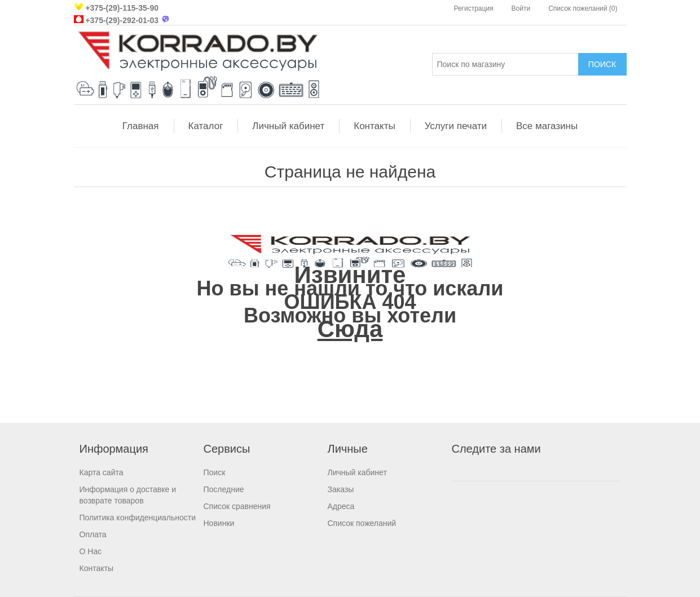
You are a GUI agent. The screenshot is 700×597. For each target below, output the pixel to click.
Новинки (219, 523)
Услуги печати (456, 126)
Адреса (341, 506)
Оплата (93, 534)
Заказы (341, 489)
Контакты (374, 126)
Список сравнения (237, 506)
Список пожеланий (362, 523)
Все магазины (547, 126)
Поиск (215, 472)
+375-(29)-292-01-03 (122, 20)
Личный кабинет (288, 126)
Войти (521, 8)
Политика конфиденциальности (138, 518)
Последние (224, 489)
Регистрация (473, 8)
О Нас (91, 551)
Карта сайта (102, 472)
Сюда (350, 329)
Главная (141, 126)
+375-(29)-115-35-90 (122, 8)
